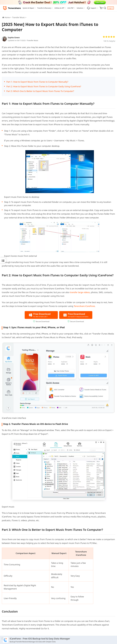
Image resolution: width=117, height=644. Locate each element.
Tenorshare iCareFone (84, 306)
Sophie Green (14, 38)
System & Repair (28, 8)
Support (92, 8)
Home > (8, 17)
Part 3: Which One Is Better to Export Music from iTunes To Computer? (40, 91)
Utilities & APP (59, 8)
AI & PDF (70, 8)
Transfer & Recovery (44, 8)
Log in (111, 8)
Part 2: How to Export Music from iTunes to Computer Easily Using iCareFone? (44, 86)
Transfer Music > (20, 17)
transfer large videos (80, 292)
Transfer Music (33, 40)
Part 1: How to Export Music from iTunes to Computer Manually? (37, 82)
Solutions (80, 8)
